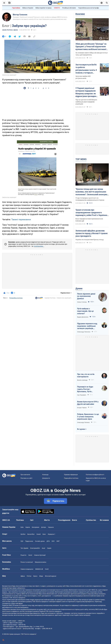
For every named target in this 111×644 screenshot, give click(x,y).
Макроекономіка (41, 562)
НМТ (58, 541)
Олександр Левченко (84, 332)
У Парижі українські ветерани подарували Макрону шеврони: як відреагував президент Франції (86, 92)
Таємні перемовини (21, 219)
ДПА (48, 541)
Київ (22, 527)
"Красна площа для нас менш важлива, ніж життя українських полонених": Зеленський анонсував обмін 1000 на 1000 (92, 192)
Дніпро (44, 527)
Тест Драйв (24, 548)
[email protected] (28, 629)
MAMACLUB (39, 569)
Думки (79, 288)
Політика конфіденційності (95, 475)
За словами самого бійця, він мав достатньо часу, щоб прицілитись (92, 54)
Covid (47, 569)
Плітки (29, 576)
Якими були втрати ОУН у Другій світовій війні (88, 403)
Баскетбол (31, 534)
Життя (47, 520)
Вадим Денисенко (83, 317)
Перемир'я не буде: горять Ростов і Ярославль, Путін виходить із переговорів (87, 389)
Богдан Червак (82, 408)
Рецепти (23, 555)
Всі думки (81, 429)
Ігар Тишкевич (82, 395)
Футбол (23, 534)
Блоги (74, 520)
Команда (45, 475)
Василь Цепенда (82, 380)
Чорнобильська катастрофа (89, 8)
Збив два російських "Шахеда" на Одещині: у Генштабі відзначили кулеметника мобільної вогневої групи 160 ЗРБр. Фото (91, 47)
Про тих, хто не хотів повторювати (86, 375)
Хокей (39, 534)
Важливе (80, 14)
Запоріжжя (35, 527)
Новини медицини (27, 569)
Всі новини (104, 520)
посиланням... (39, 246)
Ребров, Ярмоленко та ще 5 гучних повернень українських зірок (88, 417)
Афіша (23, 576)
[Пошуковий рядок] (107, 3)
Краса (35, 576)
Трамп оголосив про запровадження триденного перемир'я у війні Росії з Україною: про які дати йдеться (92, 213)
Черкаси (51, 527)
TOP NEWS (81, 159)
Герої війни (16, 8)
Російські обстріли (69, 8)
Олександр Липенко (83, 422)
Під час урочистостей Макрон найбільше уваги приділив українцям (86, 102)
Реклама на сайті (26, 478)
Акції (43, 548)
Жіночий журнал (51, 576)
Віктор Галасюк (20, 15)
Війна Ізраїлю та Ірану (44, 8)
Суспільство (91, 520)
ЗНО (53, 541)
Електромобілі (35, 548)
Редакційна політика (16, 298)
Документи (46, 478)
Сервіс (49, 548)
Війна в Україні (28, 8)
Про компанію (25, 475)
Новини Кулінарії (40, 555)
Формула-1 (52, 534)
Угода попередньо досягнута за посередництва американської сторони (90, 199)
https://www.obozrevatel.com (75, 586)
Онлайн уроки (40, 541)
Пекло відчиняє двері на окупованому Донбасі (86, 296)
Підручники (29, 541)
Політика (20, 520)
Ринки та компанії (27, 562)
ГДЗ (22, 541)
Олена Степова (82, 302)
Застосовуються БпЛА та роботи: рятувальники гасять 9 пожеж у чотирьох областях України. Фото (87, 69)
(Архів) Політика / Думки (10, 30)
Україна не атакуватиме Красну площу (90, 240)
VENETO (57, 8)
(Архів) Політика (50, 298)
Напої (30, 555)
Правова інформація (71, 475)
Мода (41, 576)
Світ (32, 520)
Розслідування (64, 520)
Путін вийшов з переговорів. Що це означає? (85, 311)
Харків (28, 527)
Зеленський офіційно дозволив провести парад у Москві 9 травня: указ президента (92, 233)
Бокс (44, 534)
